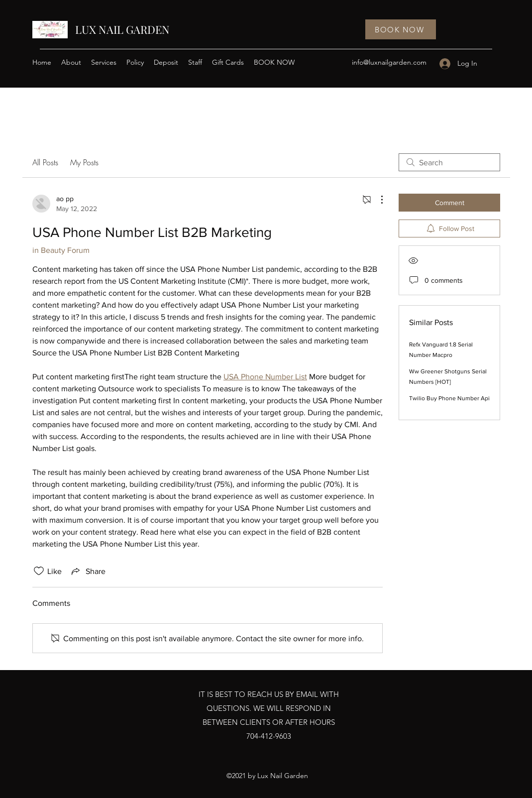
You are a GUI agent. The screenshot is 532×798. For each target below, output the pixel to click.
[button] (104, 62)
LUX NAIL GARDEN (122, 29)
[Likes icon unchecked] (39, 571)
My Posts (84, 162)
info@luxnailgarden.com (389, 62)
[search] (449, 162)
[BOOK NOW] (401, 29)
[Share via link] (88, 571)
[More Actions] (377, 200)
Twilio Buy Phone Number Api (449, 398)
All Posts (45, 162)
